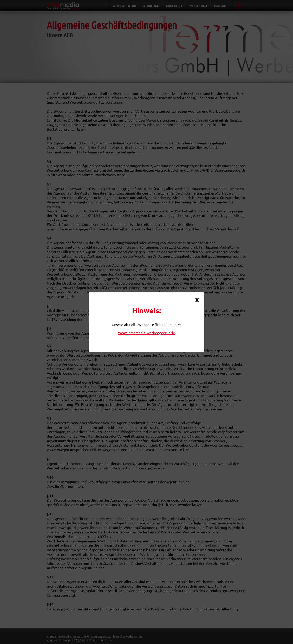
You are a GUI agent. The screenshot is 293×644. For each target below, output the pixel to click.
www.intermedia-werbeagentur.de (147, 333)
